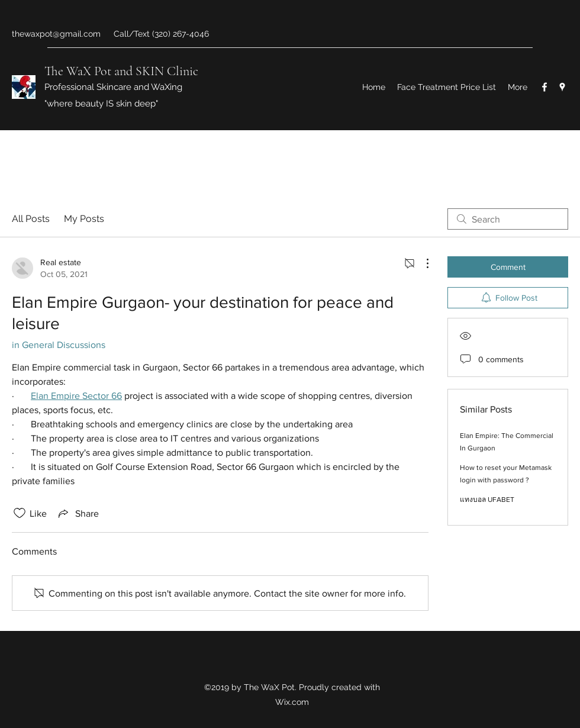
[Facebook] (544, 87)
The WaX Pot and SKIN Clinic (121, 71)
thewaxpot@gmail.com (56, 34)
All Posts (31, 219)
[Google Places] (562, 87)
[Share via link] (78, 513)
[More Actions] (421, 263)
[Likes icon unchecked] (20, 513)
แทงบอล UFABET (487, 500)
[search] (508, 219)
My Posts (84, 219)
